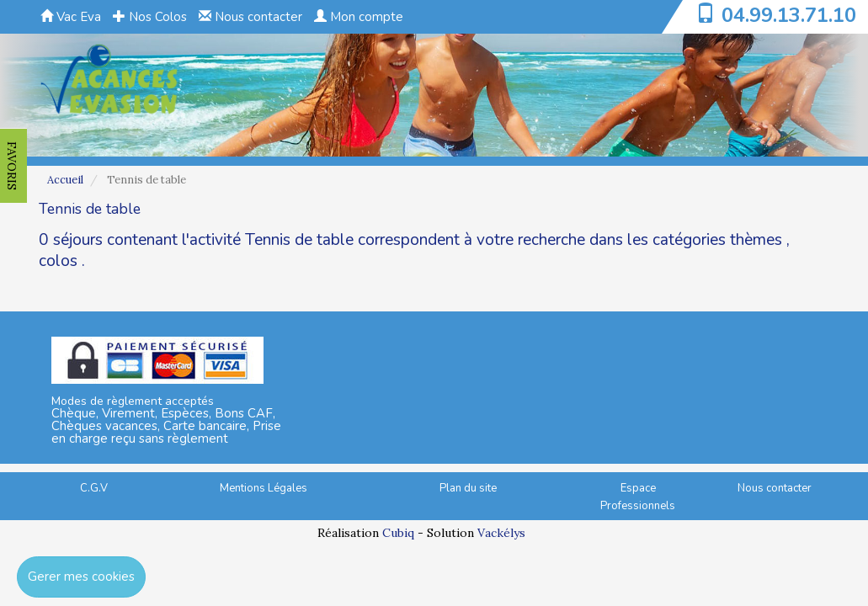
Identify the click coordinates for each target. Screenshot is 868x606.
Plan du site (468, 488)
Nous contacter (250, 17)
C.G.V (94, 488)
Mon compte (359, 17)
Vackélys (501, 533)
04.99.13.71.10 (789, 15)
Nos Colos (150, 17)
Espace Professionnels (638, 497)
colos (58, 261)
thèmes (756, 240)
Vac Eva (71, 17)
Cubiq (398, 533)
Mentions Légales (264, 488)
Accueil (65, 180)
